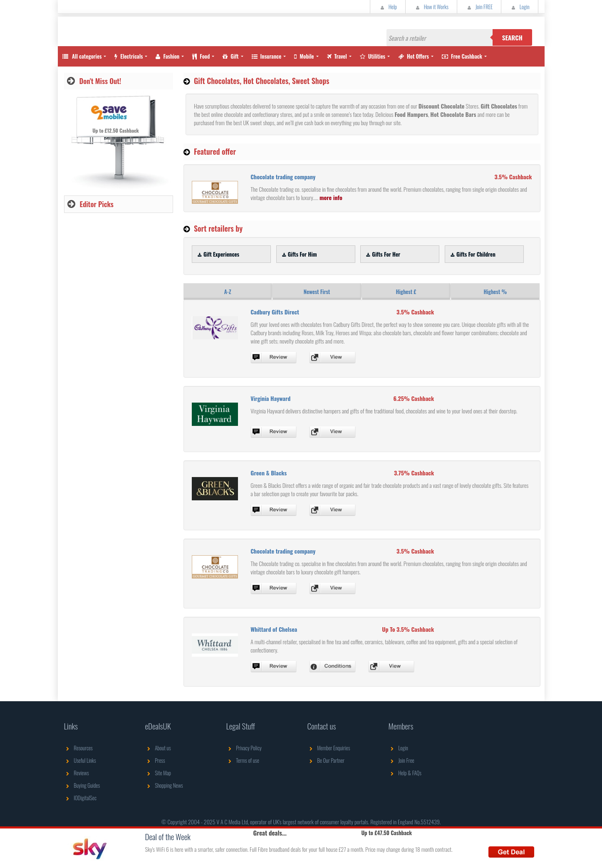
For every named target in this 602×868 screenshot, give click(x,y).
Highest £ (406, 292)
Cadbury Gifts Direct (275, 312)
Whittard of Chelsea (274, 629)
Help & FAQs (405, 773)
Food (201, 56)
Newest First (317, 292)
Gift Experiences (217, 254)
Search (512, 37)
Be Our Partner (326, 761)
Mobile (304, 56)
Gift (230, 56)
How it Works (431, 7)
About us (158, 748)
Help (388, 7)
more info (331, 197)
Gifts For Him (299, 254)
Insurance (267, 56)
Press (155, 761)
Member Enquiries (329, 748)
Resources (78, 748)
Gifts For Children (472, 254)
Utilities (373, 56)
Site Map (158, 773)
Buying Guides (82, 786)
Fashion (167, 56)
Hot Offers (414, 56)
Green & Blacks (269, 473)
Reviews (77, 773)
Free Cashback (462, 56)
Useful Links (80, 761)
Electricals (129, 56)
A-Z (228, 292)
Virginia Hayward (270, 399)
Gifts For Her (382, 254)
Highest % (495, 292)
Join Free (401, 761)
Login (519, 7)
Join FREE (479, 7)
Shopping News (164, 786)
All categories (82, 56)
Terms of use (243, 761)
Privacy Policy (244, 748)
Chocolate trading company (283, 177)
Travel (337, 56)
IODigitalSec (81, 798)
